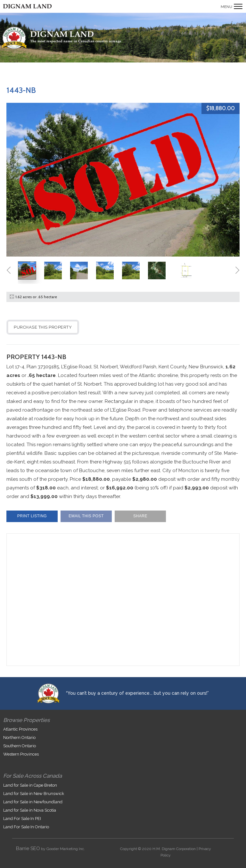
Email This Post (86, 516)
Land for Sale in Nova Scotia (30, 810)
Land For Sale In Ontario (26, 827)
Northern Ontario (19, 737)
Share (140, 516)
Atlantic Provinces (20, 729)
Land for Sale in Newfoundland (33, 802)
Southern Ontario (20, 746)
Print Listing (32, 516)
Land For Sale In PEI (22, 819)
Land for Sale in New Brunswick (34, 794)
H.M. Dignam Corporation (174, 849)
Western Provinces (21, 754)
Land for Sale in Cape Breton (30, 785)
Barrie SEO (28, 848)
